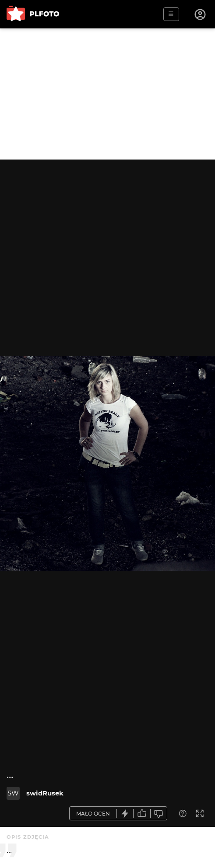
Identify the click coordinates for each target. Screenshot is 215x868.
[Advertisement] (107, 94)
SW (13, 793)
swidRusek (45, 793)
